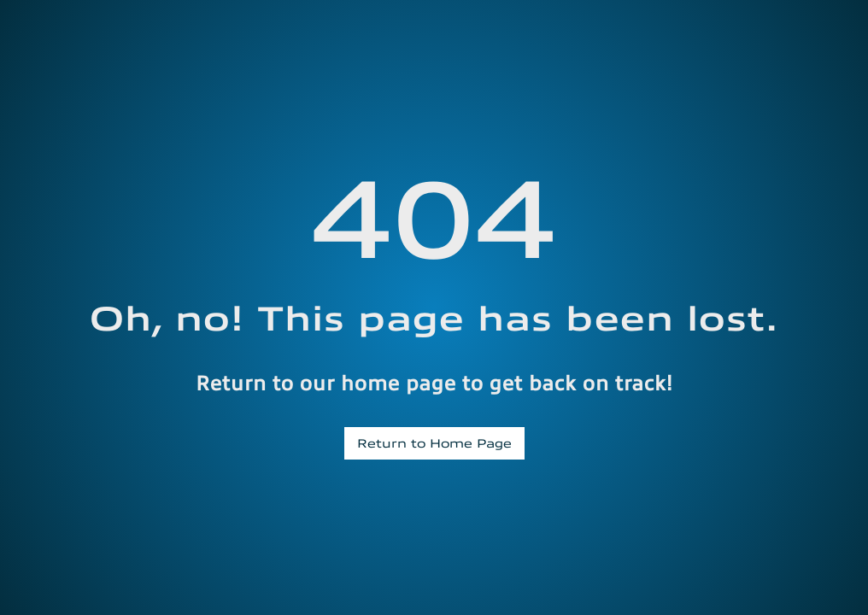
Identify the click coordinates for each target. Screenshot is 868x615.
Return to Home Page (434, 442)
